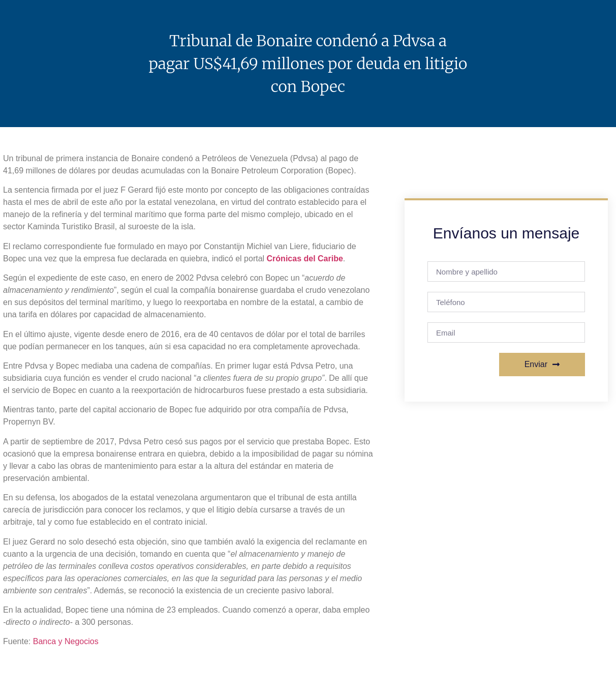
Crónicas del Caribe (305, 259)
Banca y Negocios (66, 641)
